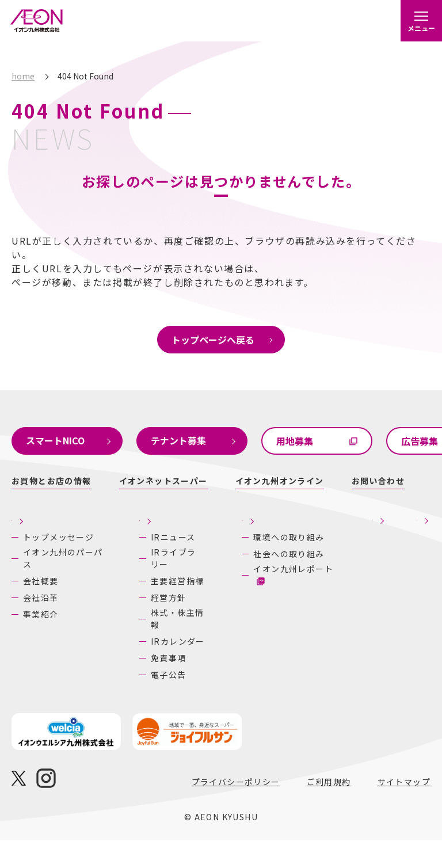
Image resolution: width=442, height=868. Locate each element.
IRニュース (134, 565)
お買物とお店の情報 (52, 481)
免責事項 (130, 686)
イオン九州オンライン (280, 481)
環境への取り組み (238, 555)
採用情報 (300, 538)
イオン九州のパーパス (45, 568)
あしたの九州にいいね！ (383, 531)
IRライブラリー (135, 586)
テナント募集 (178, 440)
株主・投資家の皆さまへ (126, 531)
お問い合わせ (378, 481)
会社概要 (41, 591)
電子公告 (130, 702)
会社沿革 (41, 608)
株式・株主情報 (139, 646)
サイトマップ (404, 809)
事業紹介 (41, 625)
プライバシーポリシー (236, 809)
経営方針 (130, 625)
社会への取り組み (238, 582)
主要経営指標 (139, 608)
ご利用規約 (329, 809)
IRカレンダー (139, 669)
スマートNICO (55, 440)
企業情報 (32, 517)
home (23, 76)
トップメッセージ (45, 541)
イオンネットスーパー (163, 481)
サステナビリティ (224, 524)
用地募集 (295, 441)
